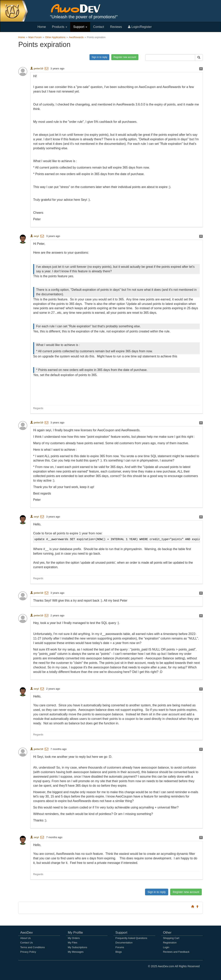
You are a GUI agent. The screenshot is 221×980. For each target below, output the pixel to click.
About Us (25, 938)
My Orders (74, 938)
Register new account (125, 57)
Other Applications (55, 37)
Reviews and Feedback (176, 952)
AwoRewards (76, 37)
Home (42, 27)
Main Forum (35, 37)
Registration (170, 943)
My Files (73, 943)
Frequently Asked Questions (131, 938)
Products (60, 27)
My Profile (75, 932)
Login (166, 947)
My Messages (76, 952)
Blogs (119, 952)
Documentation (124, 943)
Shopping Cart (171, 938)
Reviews (116, 27)
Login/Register (140, 27)
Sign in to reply (99, 57)
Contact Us (26, 943)
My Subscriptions (78, 947)
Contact (99, 27)
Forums (120, 947)
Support (80, 27)
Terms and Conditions (32, 947)
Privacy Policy (28, 952)
